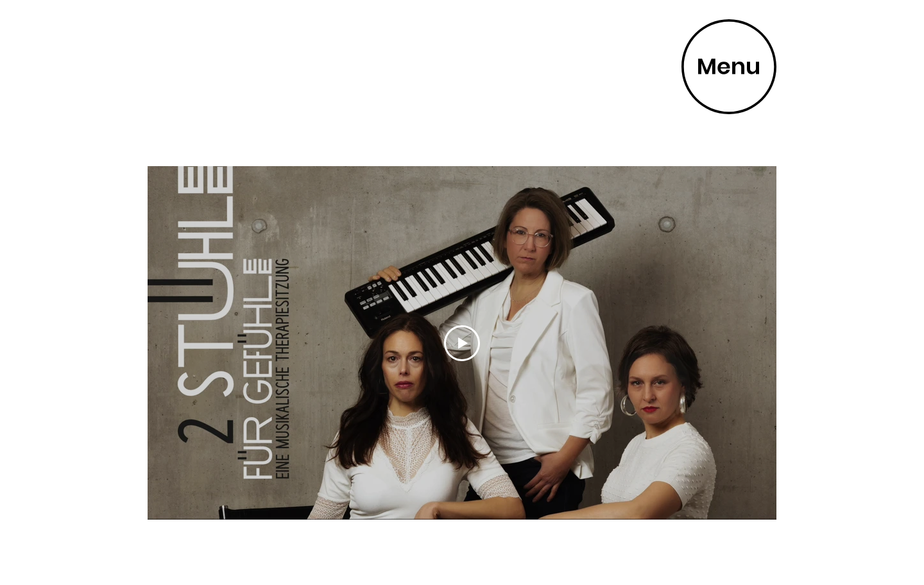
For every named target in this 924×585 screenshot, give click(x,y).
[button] (729, 67)
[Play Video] (462, 343)
